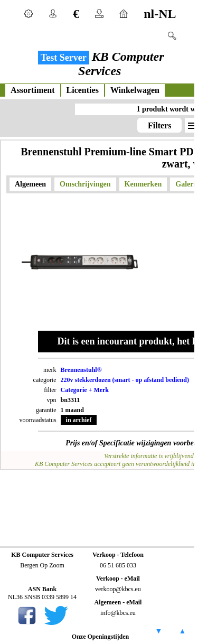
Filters (159, 125)
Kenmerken (143, 184)
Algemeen (30, 184)
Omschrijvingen (85, 184)
